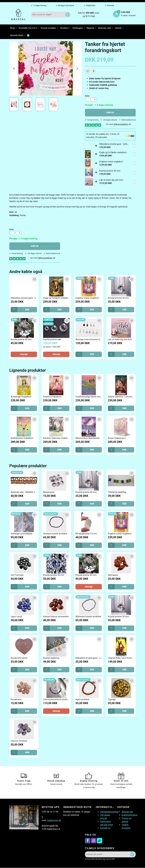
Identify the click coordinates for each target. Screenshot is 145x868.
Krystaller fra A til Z (29, 28)
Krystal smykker (49, 28)
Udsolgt (24, 354)
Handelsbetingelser (109, 812)
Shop (13, 28)
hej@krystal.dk (54, 820)
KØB (27, 310)
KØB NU (110, 113)
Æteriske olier (106, 28)
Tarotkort (65, 28)
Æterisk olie (127, 812)
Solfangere (79, 28)
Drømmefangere (129, 815)
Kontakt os (105, 828)
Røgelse (91, 28)
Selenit (119, 28)
